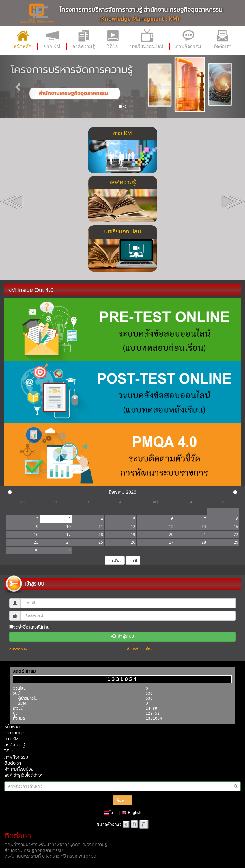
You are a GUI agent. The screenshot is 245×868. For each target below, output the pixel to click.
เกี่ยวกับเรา (14, 733)
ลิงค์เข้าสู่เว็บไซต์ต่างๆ (24, 775)
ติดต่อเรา (13, 763)
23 (36, 542)
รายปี (133, 560)
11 (101, 527)
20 (171, 535)
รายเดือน (115, 560)
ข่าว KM (11, 739)
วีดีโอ (9, 751)
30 (36, 550)
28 (204, 542)
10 (68, 527)
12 (133, 527)
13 (171, 527)
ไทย (110, 813)
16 (36, 535)
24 (68, 542)
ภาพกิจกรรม (16, 757)
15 (236, 527)
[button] (18, 87)
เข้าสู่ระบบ (123, 636)
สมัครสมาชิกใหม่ (140, 649)
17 (68, 535)
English (132, 813)
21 (204, 535)
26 (133, 542)
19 (133, 535)
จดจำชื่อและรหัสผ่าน (29, 627)
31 (68, 550)
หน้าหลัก (12, 727)
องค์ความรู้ (15, 745)
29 (236, 542)
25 (101, 542)
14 (204, 527)
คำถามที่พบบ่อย (19, 769)
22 (236, 535)
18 (101, 535)
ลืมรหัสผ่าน (18, 649)
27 (171, 542)
